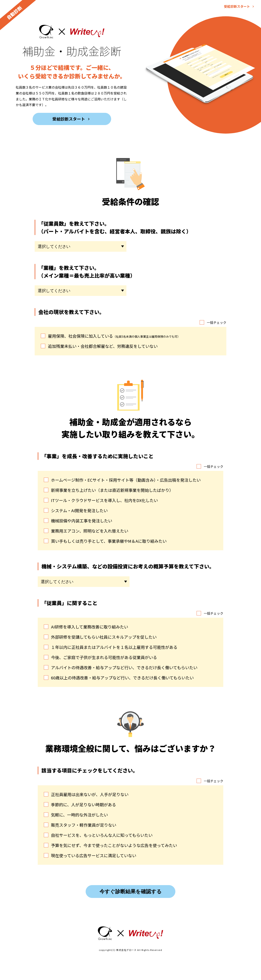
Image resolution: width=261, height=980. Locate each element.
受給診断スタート (237, 6)
